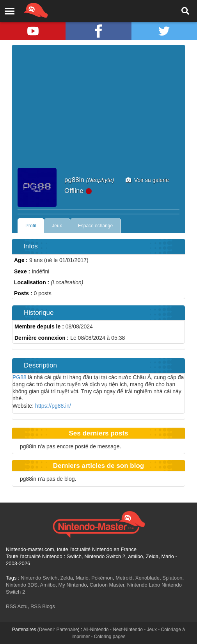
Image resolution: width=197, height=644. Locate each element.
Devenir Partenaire (59, 630)
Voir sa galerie (147, 180)
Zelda (67, 578)
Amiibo (48, 585)
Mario (82, 578)
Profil (31, 226)
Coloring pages (110, 637)
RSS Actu (17, 606)
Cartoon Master (107, 585)
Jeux (57, 226)
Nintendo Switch (39, 578)
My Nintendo (72, 585)
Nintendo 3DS (22, 585)
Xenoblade (147, 578)
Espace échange (95, 226)
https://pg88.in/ (53, 406)
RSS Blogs (43, 606)
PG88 (20, 377)
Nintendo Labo (144, 585)
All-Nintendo (96, 630)
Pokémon (102, 578)
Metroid (124, 578)
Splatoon (172, 578)
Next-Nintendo (128, 630)
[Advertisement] (98, 109)
